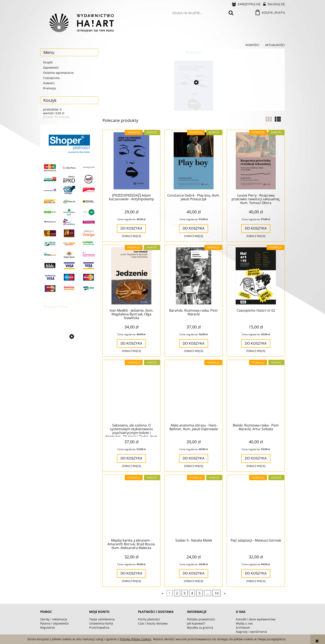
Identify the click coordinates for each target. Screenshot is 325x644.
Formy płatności (149, 619)
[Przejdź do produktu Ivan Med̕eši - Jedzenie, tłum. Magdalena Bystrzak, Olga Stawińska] (131, 276)
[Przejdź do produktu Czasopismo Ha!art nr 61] (69, 355)
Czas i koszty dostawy (153, 623)
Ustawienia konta (101, 623)
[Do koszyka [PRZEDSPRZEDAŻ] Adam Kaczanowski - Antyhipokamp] (132, 228)
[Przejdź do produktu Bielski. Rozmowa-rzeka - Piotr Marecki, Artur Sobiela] (256, 391)
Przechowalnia (99, 628)
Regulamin (48, 628)
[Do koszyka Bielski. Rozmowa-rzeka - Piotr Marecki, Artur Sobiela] (256, 458)
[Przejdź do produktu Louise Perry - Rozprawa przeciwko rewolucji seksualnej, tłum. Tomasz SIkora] (256, 161)
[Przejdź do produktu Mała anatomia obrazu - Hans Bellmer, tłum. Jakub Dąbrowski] (194, 391)
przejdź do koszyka (56, 117)
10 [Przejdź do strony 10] (217, 593)
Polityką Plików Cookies (136, 639)
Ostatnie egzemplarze (58, 73)
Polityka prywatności (201, 619)
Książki (48, 62)
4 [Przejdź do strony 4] (192, 593)
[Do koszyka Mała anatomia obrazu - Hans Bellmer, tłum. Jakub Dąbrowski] (194, 458)
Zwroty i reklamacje (54, 619)
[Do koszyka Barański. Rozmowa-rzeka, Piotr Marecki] (194, 344)
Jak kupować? (196, 623)
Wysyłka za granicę (200, 628)
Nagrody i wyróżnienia (251, 632)
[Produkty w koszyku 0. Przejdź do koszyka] (270, 13)
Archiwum (243, 628)
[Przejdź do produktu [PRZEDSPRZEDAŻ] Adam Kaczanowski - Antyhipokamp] (194, 100)
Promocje (50, 88)
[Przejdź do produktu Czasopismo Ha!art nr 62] (256, 276)
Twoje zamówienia (102, 619)
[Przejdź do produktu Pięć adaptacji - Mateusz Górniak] (256, 506)
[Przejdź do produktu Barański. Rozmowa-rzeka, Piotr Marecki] (194, 276)
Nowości (49, 83)
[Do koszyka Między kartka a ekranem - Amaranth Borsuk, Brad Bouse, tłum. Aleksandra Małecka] (132, 574)
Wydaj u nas (244, 623)
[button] (131, 236)
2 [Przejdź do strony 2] (177, 593)
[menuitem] (252, 45)
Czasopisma (51, 78)
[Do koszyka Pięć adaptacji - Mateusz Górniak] (256, 574)
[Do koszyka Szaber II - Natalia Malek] (194, 574)
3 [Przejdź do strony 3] (184, 593)
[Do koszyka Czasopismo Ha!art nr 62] (256, 344)
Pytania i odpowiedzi (55, 623)
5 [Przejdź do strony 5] (200, 593)
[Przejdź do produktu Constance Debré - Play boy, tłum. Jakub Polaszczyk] (194, 161)
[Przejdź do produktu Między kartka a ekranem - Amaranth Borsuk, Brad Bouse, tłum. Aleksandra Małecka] (131, 506)
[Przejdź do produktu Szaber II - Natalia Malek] (194, 506)
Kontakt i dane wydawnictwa (256, 619)
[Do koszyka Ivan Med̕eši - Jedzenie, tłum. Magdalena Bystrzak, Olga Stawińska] (132, 344)
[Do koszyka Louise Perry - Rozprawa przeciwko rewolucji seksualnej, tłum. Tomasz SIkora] (256, 228)
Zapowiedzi (51, 67)
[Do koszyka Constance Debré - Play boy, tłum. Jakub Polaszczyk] (194, 228)
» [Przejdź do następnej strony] (225, 593)
